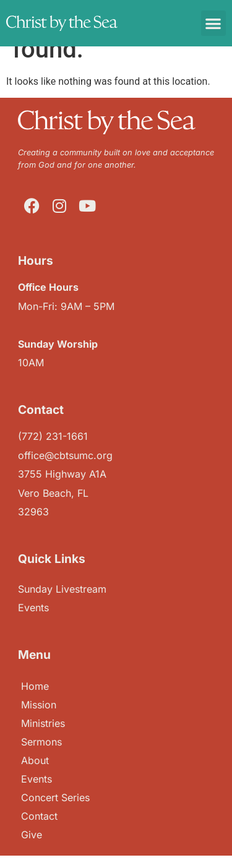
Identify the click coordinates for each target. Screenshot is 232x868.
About (35, 760)
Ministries (43, 723)
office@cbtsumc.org (65, 455)
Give (32, 835)
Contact (39, 816)
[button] (214, 23)
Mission (39, 705)
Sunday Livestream (62, 589)
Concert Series (55, 797)
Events (37, 779)
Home (35, 686)
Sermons (41, 742)
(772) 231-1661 (53, 436)
